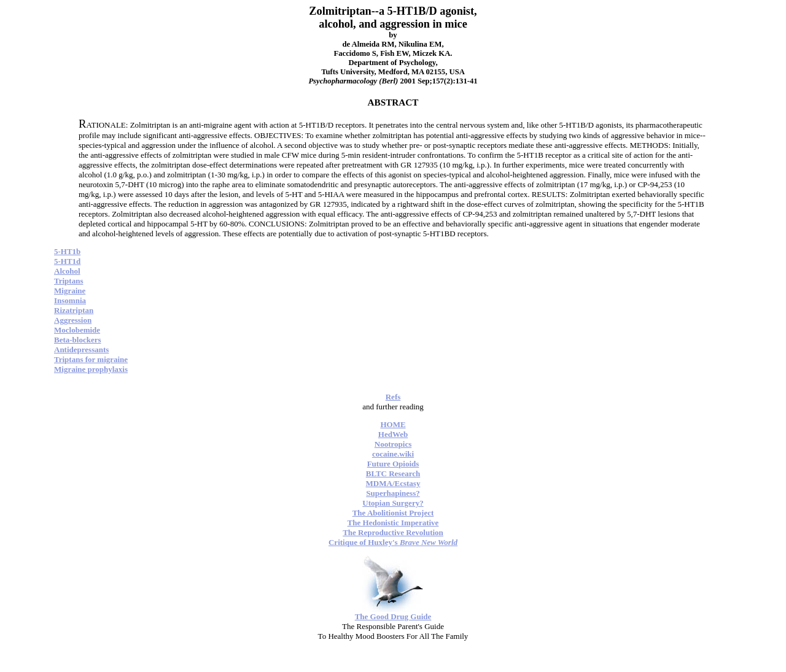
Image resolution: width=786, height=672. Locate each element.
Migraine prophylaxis (91, 369)
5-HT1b (67, 251)
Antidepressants (81, 350)
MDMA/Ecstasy (393, 483)
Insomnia (70, 300)
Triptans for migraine (91, 359)
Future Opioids (393, 464)
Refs (393, 397)
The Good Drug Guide (393, 616)
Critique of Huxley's (393, 542)
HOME (393, 424)
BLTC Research (393, 473)
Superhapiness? (393, 493)
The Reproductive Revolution (393, 532)
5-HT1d (67, 261)
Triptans (68, 281)
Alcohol (67, 271)
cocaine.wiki (393, 454)
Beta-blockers (78, 340)
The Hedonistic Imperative (393, 523)
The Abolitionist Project (393, 513)
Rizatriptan (74, 310)
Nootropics (393, 444)
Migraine (70, 291)
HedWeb (393, 434)
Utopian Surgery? (393, 503)
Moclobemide (77, 330)
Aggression (73, 320)
